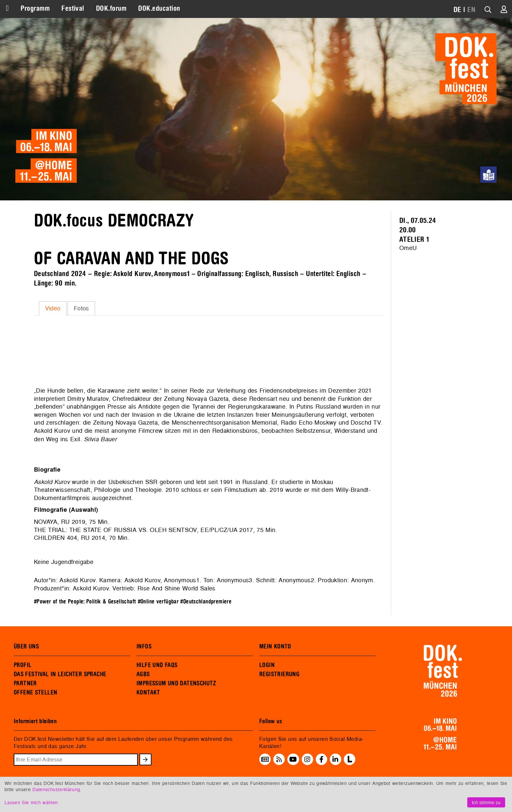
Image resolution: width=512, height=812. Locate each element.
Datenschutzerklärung (56, 789)
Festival (73, 8)
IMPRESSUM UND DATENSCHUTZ (176, 683)
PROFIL (23, 665)
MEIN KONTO (275, 647)
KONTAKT (148, 693)
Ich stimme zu (486, 802)
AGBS (143, 674)
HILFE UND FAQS (157, 665)
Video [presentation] (53, 308)
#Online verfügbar (158, 602)
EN (471, 10)
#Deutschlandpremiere (206, 602)
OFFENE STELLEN (35, 693)
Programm (35, 8)
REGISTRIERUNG (279, 674)
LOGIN (267, 665)
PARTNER (25, 683)
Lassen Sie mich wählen (31, 802)
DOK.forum (111, 8)
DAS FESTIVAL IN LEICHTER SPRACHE (60, 674)
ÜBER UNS (26, 647)
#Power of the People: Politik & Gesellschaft (85, 602)
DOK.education (159, 8)
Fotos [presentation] (81, 308)
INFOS (144, 647)
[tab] (53, 308)
